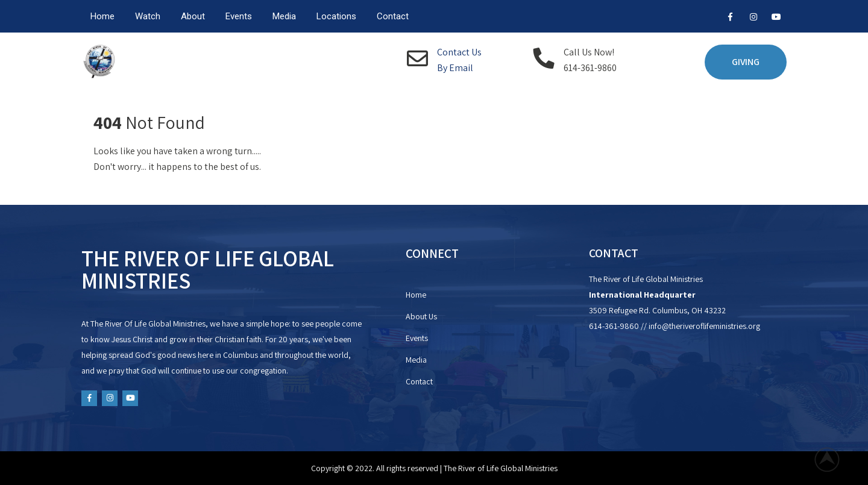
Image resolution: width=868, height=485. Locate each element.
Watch (148, 16)
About (193, 16)
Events (239, 16)
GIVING (746, 62)
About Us (421, 316)
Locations (336, 16)
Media (284, 16)
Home (102, 16)
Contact (393, 16)
